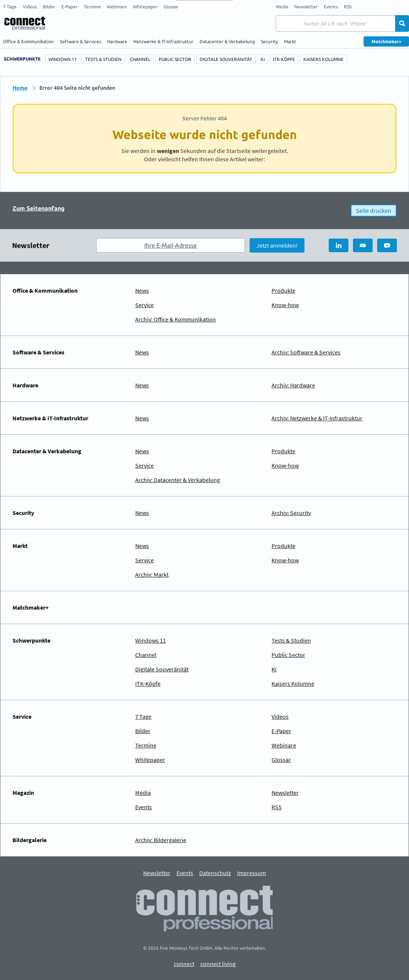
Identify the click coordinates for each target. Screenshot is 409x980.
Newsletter (306, 7)
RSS (348, 7)
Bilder (49, 7)
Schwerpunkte (22, 59)
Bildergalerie (30, 840)
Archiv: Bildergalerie (161, 840)
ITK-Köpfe (284, 59)
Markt (290, 41)
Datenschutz (215, 873)
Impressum (251, 873)
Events (331, 7)
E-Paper (69, 7)
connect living (218, 964)
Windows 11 (63, 59)
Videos (30, 7)
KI (263, 59)
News (142, 290)
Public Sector (175, 59)
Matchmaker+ (386, 41)
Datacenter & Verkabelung (227, 41)
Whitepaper (145, 7)
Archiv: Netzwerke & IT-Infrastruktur (317, 418)
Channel (140, 59)
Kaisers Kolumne (323, 59)
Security (269, 41)
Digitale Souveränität (226, 59)
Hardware (117, 41)
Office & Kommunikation (28, 41)
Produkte (283, 290)
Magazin (23, 793)
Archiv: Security (291, 513)
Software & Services (80, 41)
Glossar (171, 7)
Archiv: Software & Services (306, 352)
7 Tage (10, 7)
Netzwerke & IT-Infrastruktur (163, 41)
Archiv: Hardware (293, 385)
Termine (92, 7)
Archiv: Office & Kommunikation (176, 319)
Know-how (285, 305)
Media (282, 7)
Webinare (117, 7)
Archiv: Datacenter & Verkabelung (178, 480)
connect (184, 964)
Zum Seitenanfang (39, 208)
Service (144, 305)
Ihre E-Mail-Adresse (171, 245)
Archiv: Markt (152, 574)
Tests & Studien (103, 59)
